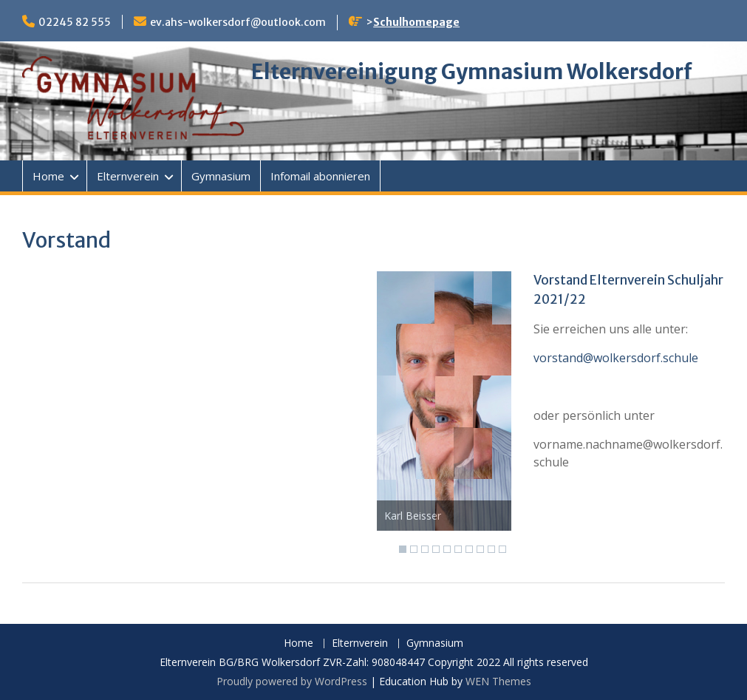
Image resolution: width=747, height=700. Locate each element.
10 (502, 549)
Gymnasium (221, 176)
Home (48, 176)
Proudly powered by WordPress (292, 681)
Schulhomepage (416, 22)
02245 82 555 (75, 22)
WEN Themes (498, 681)
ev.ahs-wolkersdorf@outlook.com (238, 22)
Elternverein (128, 176)
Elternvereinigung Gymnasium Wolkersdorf (472, 72)
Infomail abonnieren (320, 176)
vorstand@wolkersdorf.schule (616, 358)
